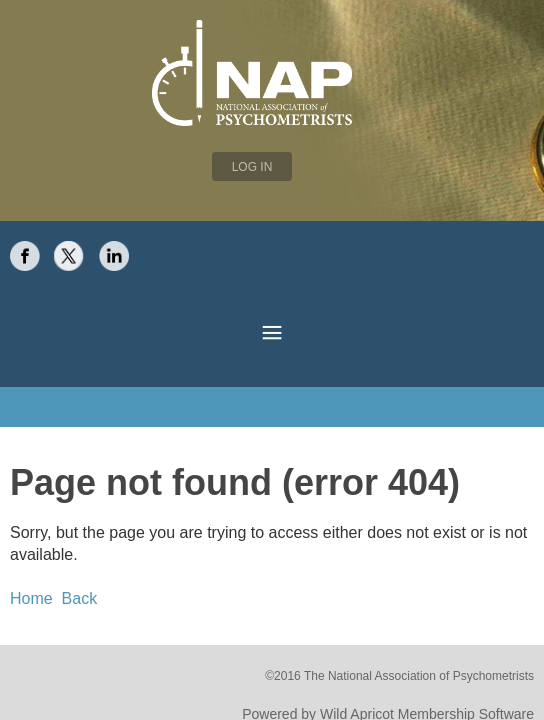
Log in (252, 167)
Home (28, 539)
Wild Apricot (379, 650)
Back (70, 539)
